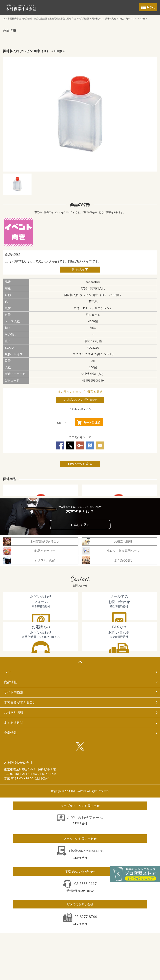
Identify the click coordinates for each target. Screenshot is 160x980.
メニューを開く (148, 7)
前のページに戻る (80, 464)
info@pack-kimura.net (86, 851)
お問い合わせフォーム (85, 818)
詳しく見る (82, 525)
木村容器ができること (20, 702)
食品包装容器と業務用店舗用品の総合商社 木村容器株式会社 (21, 7)
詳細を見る (78, 270)
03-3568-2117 (85, 884)
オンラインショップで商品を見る (80, 392)
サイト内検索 (14, 692)
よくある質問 (14, 723)
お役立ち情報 (14, 713)
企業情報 (10, 733)
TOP (7, 672)
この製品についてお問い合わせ (80, 400)
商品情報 (10, 682)
